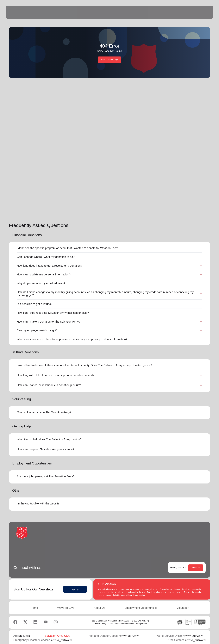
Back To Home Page (109, 60)
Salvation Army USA (57, 630)
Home (34, 602)
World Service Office (180, 630)
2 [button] (180, 205)
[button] (164, 205)
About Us (99, 602)
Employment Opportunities (141, 602)
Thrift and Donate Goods (113, 630)
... (191, 205)
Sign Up (75, 584)
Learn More (45, 184)
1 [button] (174, 205)
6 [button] (197, 205)
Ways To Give (66, 602)
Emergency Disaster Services (43, 634)
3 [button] (185, 205)
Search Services (188, 108)
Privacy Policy (100, 618)
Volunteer (183, 602)
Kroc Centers (187, 634)
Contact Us (196, 562)
